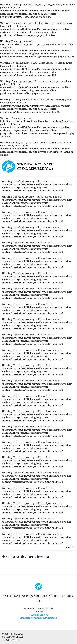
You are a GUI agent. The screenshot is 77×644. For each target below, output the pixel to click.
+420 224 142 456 (39, 615)
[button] (67, 547)
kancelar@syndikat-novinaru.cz (39, 618)
